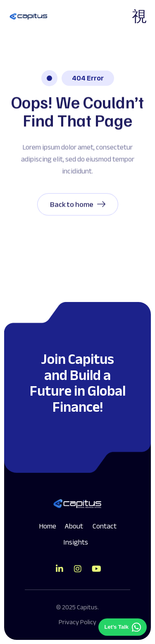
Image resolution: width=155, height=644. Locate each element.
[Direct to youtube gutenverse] (96, 569)
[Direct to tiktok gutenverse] (60, 569)
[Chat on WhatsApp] (123, 627)
